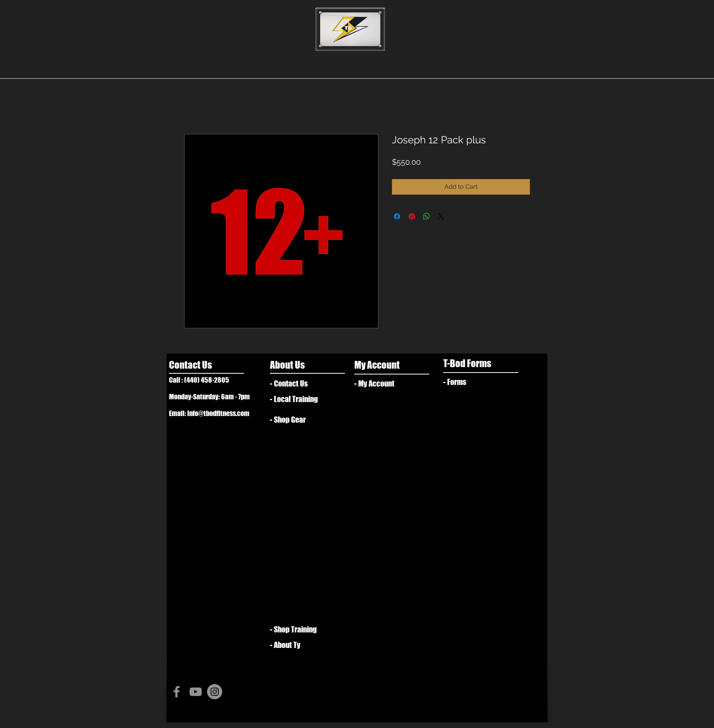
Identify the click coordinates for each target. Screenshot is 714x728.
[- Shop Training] (297, 629)
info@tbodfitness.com (218, 413)
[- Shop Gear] (293, 420)
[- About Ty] (299, 645)
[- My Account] (381, 383)
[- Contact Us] (301, 383)
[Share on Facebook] (397, 216)
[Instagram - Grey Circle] (215, 692)
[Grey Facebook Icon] (177, 692)
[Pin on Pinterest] (412, 216)
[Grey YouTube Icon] (196, 692)
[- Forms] (470, 382)
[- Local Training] (299, 399)
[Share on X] (441, 216)
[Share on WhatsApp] (427, 216)
